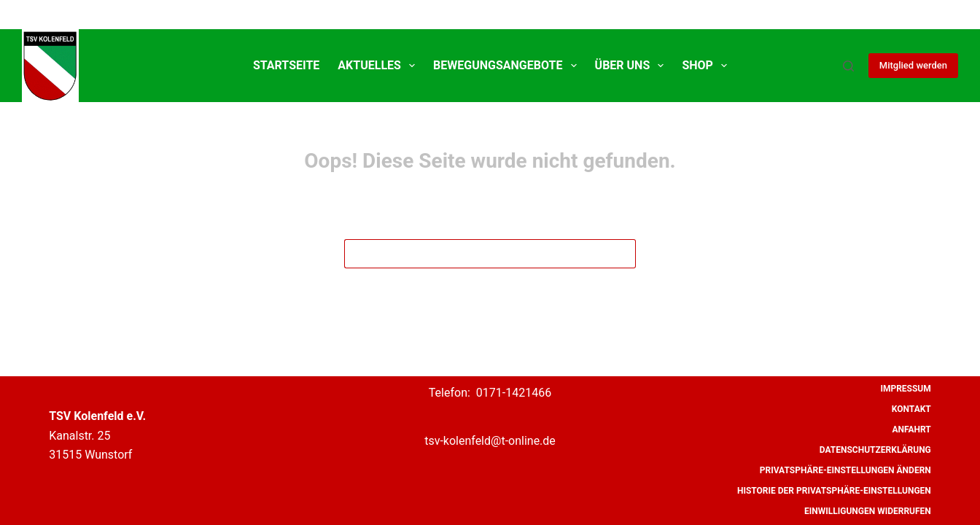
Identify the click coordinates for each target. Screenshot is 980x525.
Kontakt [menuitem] (911, 409)
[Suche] (848, 66)
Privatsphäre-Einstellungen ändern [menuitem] (845, 470)
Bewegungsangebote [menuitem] (507, 66)
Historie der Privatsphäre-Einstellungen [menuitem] (834, 491)
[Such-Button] (621, 254)
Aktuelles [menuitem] (379, 66)
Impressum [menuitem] (905, 389)
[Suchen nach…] (475, 254)
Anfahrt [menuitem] (911, 429)
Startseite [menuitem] (286, 65)
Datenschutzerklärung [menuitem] (875, 450)
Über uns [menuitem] (633, 66)
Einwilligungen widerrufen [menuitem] (868, 511)
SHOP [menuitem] (707, 66)
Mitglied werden (913, 65)
